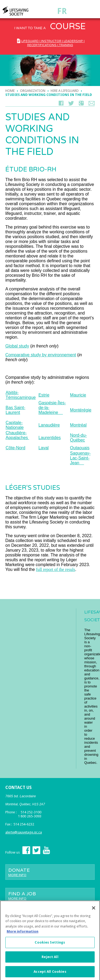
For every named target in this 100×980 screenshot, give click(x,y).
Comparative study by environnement (41, 355)
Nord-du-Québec (79, 438)
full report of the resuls (56, 569)
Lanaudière (49, 425)
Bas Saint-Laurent (15, 410)
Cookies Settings (50, 945)
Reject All (50, 959)
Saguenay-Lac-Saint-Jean (80, 458)
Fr (62, 11)
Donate (50, 872)
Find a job (50, 896)
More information (23, 934)
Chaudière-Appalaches (17, 435)
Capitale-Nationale (15, 425)
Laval (43, 448)
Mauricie (78, 395)
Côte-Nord (15, 448)
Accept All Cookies (50, 974)
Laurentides (50, 438)
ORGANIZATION (33, 91)
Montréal (78, 425)
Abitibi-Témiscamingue (21, 395)
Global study (17, 346)
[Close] (94, 910)
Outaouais (80, 448)
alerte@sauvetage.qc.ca (24, 832)
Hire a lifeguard (65, 91)
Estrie (44, 395)
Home (10, 91)
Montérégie (81, 410)
